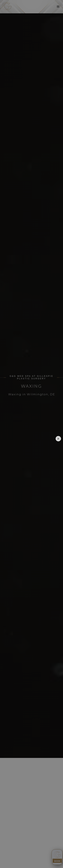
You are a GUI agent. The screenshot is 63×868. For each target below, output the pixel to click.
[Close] (58, 439)
